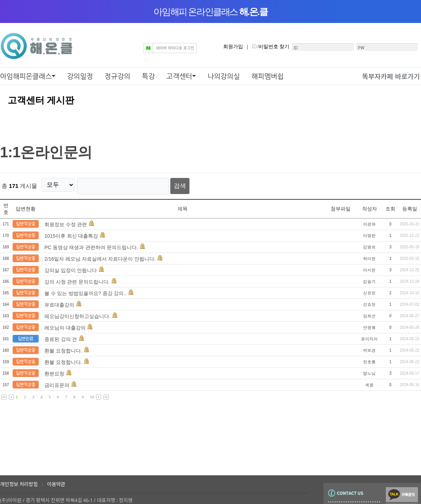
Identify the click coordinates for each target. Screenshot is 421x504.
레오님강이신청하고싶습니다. (78, 314)
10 (92, 394)
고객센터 (179, 76)
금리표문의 (57, 382)
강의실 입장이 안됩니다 (71, 268)
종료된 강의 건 (61, 337)
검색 (171, 185)
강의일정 (80, 76)
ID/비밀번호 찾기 (245, 46)
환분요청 (54, 371)
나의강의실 (224, 76)
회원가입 (208, 46)
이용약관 (56, 484)
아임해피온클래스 (26, 76)
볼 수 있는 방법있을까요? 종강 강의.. (86, 291)
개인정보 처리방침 (19, 484)
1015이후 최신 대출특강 (71, 233)
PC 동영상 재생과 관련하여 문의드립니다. (91, 245)
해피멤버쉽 (268, 76)
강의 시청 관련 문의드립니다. (77, 279)
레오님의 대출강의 (65, 325)
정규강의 (117, 76)
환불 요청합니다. (63, 348)
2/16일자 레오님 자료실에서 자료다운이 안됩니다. (101, 256)
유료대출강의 (60, 302)
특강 (148, 76)
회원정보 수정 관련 (66, 222)
